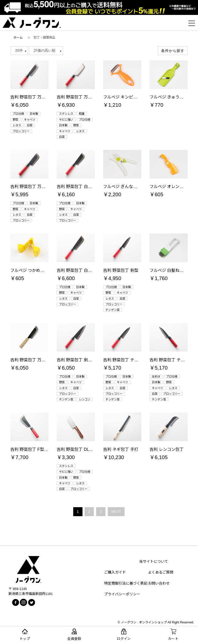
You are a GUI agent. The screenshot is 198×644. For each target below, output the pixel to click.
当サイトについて (154, 561)
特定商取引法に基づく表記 (126, 583)
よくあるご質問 (161, 572)
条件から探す (173, 51)
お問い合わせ (159, 583)
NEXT (116, 512)
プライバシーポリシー (122, 594)
